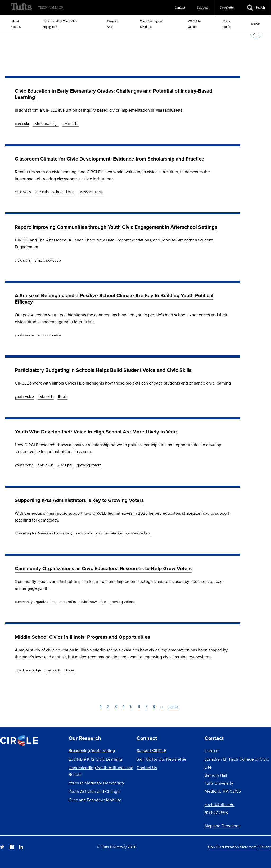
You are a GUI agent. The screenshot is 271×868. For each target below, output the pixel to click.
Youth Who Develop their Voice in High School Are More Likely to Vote (96, 432)
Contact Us (147, 768)
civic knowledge (46, 124)
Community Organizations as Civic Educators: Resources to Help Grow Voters (103, 568)
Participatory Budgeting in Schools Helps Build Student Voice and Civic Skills (103, 370)
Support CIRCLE (151, 750)
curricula (22, 124)
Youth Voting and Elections (151, 24)
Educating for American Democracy (44, 533)
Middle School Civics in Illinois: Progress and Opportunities (82, 637)
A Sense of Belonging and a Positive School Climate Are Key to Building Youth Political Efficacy (114, 299)
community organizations (35, 602)
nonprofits (68, 602)
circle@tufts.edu (220, 805)
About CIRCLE (16, 24)
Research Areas (113, 24)
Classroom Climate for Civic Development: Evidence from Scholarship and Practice (110, 159)
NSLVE (255, 24)
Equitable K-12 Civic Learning (95, 759)
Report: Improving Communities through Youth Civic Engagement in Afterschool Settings (116, 227)
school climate (64, 192)
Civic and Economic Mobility (95, 800)
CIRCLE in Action (195, 24)
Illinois (62, 397)
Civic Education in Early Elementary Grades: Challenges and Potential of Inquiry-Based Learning (114, 94)
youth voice (24, 335)
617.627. (211, 813)
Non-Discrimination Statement (232, 847)
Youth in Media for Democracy (96, 783)
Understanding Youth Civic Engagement (60, 24)
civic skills (71, 124)
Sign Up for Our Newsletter (161, 759)
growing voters (89, 465)
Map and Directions (222, 826)
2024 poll (65, 465)
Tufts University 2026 (119, 847)
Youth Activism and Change (94, 791)
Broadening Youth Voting (92, 750)
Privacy (265, 847)
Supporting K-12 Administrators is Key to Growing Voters (79, 500)
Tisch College (51, 8)
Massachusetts (92, 192)
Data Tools (227, 24)
